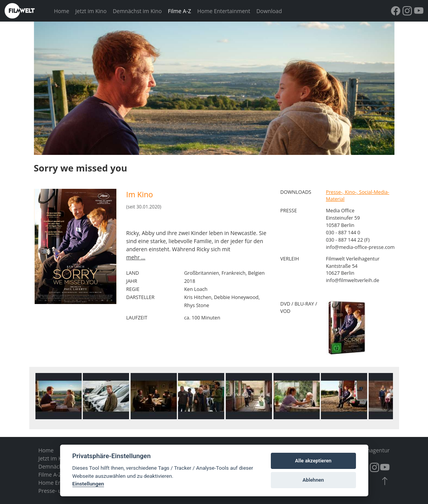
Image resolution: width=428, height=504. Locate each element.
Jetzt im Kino (91, 11)
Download (269, 11)
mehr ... (136, 257)
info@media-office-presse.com (360, 247)
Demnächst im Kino (137, 11)
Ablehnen (313, 480)
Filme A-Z (180, 11)
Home (62, 11)
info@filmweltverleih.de (353, 280)
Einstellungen (88, 484)
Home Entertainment (224, 11)
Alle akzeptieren (313, 461)
